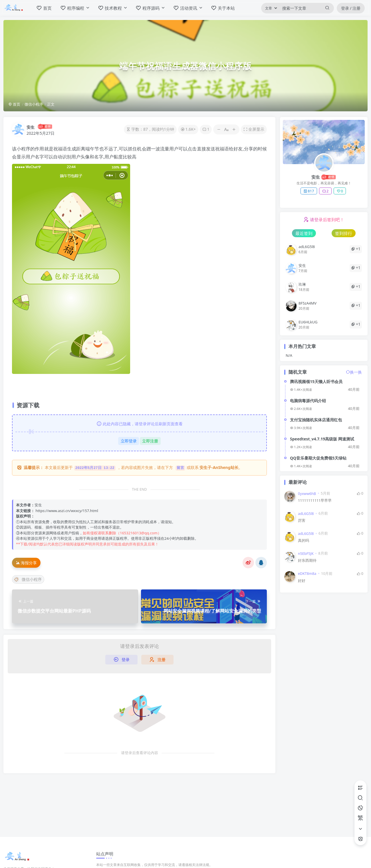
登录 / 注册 (351, 8)
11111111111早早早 (315, 501)
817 (309, 191)
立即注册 (150, 441)
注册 (157, 659)
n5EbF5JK (306, 554)
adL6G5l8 (306, 514)
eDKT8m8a (307, 574)
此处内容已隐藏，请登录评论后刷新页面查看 (140, 424)
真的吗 (304, 540)
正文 (51, 104)
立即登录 (129, 441)
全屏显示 (254, 129)
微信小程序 (34, 104)
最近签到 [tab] (304, 233)
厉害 (302, 520)
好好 (302, 581)
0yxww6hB (307, 494)
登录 (121, 659)
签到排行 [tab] (344, 233)
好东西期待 (307, 560)
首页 (14, 104)
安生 (31, 127)
